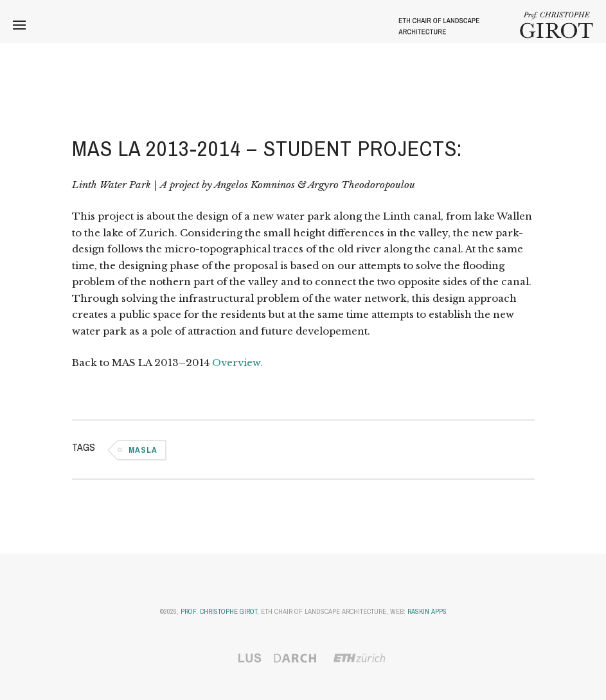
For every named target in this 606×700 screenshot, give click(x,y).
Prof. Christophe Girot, (220, 611)
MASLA (143, 450)
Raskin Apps (427, 611)
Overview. (237, 363)
